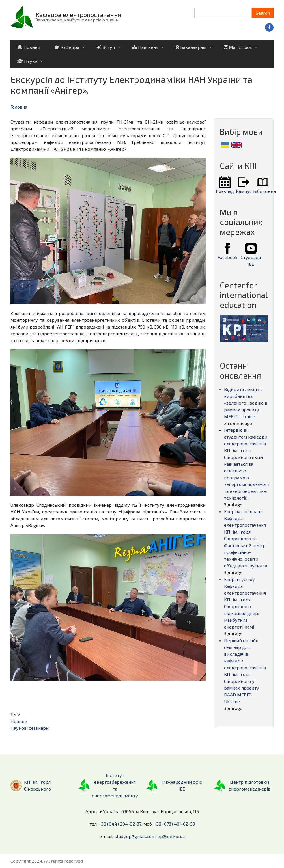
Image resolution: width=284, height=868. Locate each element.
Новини (19, 721)
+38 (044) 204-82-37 (120, 824)
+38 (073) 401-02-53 (174, 824)
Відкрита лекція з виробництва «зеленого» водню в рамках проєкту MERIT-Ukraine (246, 403)
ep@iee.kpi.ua (171, 836)
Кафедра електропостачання (78, 14)
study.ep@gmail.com (135, 836)
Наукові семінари (30, 728)
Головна (19, 107)
